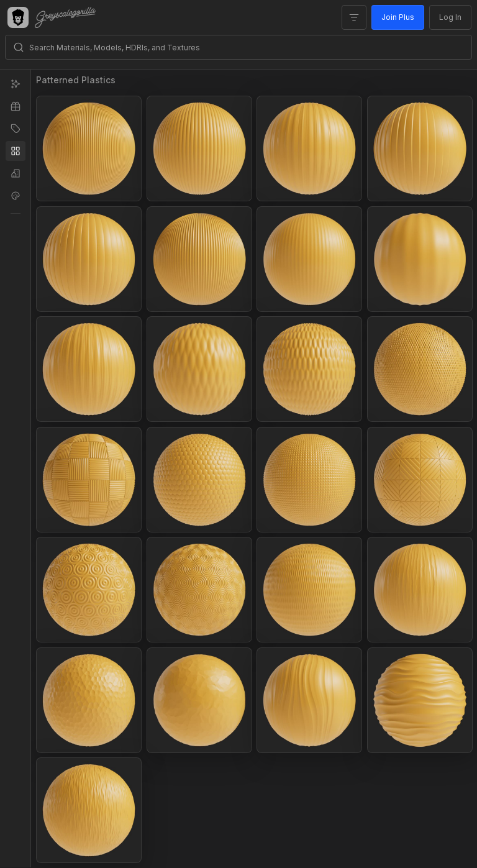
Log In (450, 17)
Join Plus (398, 17)
